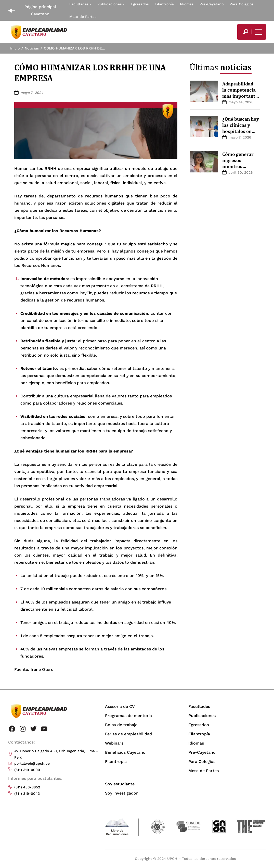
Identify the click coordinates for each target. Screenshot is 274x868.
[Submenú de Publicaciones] (124, 4)
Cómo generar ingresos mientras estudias (238, 163)
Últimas (221, 67)
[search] (245, 32)
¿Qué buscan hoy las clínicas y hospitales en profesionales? (241, 128)
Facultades (79, 4)
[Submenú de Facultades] (90, 4)
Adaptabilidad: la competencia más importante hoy (240, 93)
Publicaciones (109, 4)
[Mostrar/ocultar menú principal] (258, 32)
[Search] (245, 32)
